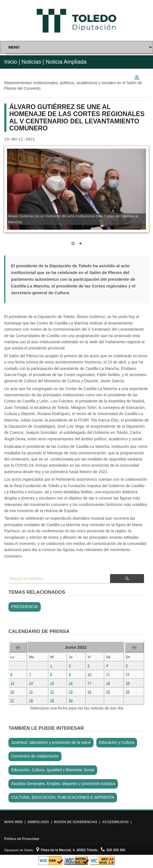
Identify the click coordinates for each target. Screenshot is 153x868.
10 (89, 674)
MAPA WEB (13, 822)
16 (71, 683)
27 (12, 701)
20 (12, 692)
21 (31, 692)
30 (71, 701)
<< (18, 647)
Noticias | (33, 62)
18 (108, 683)
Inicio (11, 62)
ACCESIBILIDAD (115, 822)
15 (52, 683)
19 (128, 683)
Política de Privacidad (22, 839)
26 (128, 692)
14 (31, 683)
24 (89, 692)
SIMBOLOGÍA (38, 822)
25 (108, 692)
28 (31, 701)
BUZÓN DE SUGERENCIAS (76, 822)
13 (12, 683)
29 (52, 701)
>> (134, 647)
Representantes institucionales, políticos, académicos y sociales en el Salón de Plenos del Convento (73, 86)
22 (52, 692)
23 (71, 692)
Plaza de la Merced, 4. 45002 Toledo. (67, 850)
